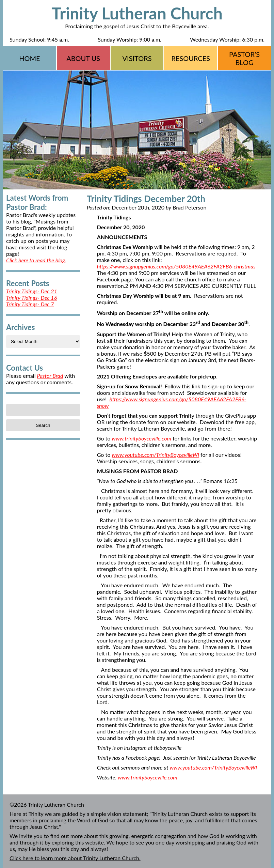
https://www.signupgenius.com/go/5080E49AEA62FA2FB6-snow (172, 402)
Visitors (137, 58)
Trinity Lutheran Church (137, 13)
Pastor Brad (50, 376)
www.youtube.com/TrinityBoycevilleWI (155, 455)
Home (29, 58)
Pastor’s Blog (244, 58)
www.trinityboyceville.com (141, 438)
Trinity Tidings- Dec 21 (32, 291)
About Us (83, 58)
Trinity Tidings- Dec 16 (31, 298)
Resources (191, 58)
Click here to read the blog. (36, 260)
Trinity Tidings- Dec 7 (30, 304)
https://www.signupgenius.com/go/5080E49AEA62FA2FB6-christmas (176, 266)
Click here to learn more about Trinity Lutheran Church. (75, 858)
